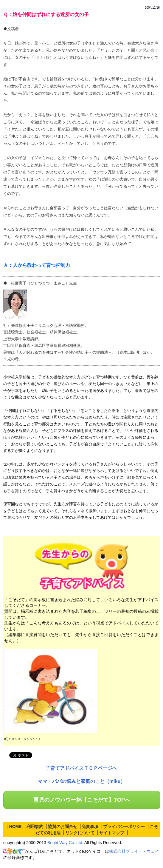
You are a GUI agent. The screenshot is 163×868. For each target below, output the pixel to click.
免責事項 (90, 827)
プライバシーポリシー (124, 827)
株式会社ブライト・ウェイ (134, 851)
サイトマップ (112, 833)
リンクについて (80, 833)
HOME (15, 827)
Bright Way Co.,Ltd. (65, 843)
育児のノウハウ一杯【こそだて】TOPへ (82, 800)
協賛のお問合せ (63, 827)
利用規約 (35, 827)
